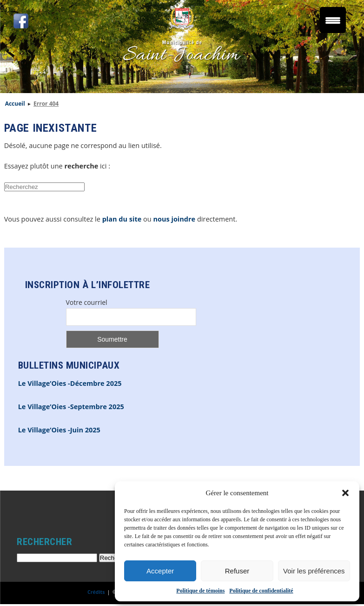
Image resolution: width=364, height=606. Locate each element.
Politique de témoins (200, 591)
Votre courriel (87, 302)
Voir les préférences (314, 571)
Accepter (160, 571)
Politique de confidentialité (261, 591)
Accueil (15, 104)
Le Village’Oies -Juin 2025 (59, 430)
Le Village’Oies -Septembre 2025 (71, 407)
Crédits (96, 592)
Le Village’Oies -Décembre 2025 (70, 383)
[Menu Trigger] (333, 20)
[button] (345, 493)
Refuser (237, 571)
